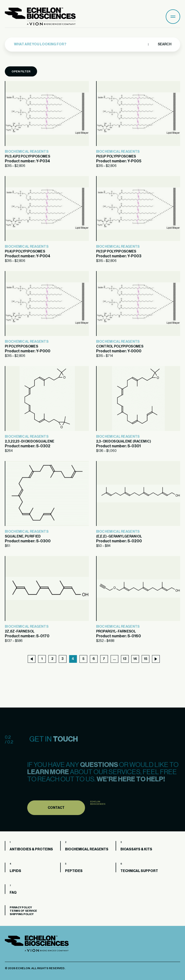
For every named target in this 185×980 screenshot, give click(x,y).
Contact (56, 818)
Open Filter (21, 71)
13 (125, 659)
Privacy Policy (21, 907)
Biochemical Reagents (27, 152)
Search (164, 42)
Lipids (15, 871)
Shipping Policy (22, 914)
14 (135, 659)
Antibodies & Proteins (31, 849)
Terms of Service (23, 911)
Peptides (74, 871)
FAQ (13, 893)
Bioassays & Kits (136, 849)
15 (145, 659)
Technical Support (139, 871)
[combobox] (80, 43)
